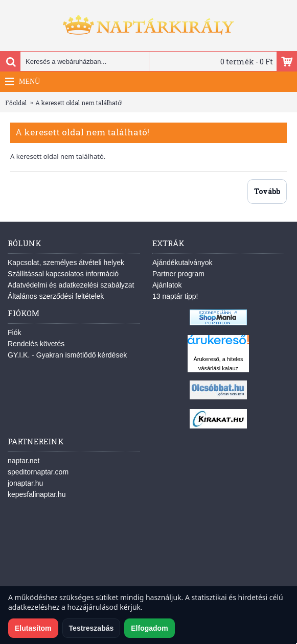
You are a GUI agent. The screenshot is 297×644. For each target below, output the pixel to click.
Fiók (14, 332)
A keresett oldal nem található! (79, 103)
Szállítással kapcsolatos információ (63, 274)
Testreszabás (92, 628)
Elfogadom (149, 628)
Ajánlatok (167, 285)
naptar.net (24, 461)
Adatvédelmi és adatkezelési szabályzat (71, 285)
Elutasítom (33, 628)
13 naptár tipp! (175, 296)
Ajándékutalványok (182, 263)
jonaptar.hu (25, 483)
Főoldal (16, 103)
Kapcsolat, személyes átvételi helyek (66, 263)
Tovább (267, 191)
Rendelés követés (36, 344)
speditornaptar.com (38, 472)
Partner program (178, 274)
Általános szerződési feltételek (56, 296)
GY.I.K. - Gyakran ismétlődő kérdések (67, 355)
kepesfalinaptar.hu (37, 494)
